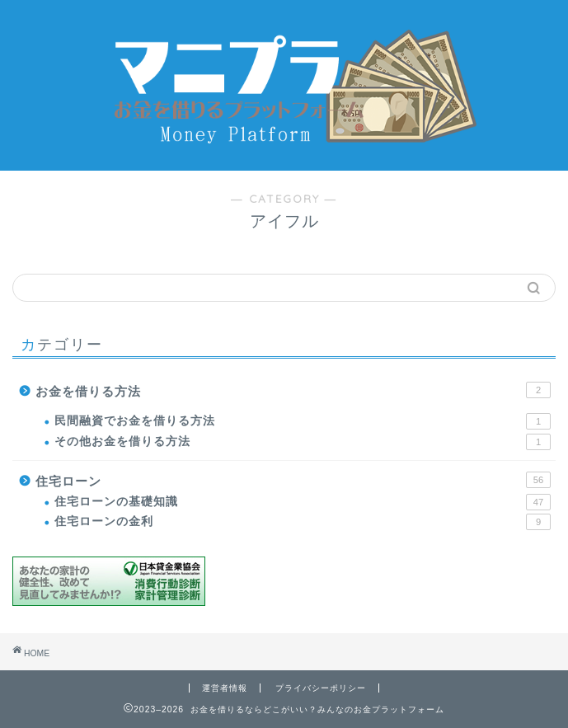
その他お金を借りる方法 (303, 442)
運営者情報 (225, 688)
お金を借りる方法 (293, 390)
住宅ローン (293, 480)
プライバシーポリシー (321, 688)
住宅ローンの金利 (303, 522)
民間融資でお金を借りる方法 (303, 421)
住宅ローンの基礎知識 (303, 502)
